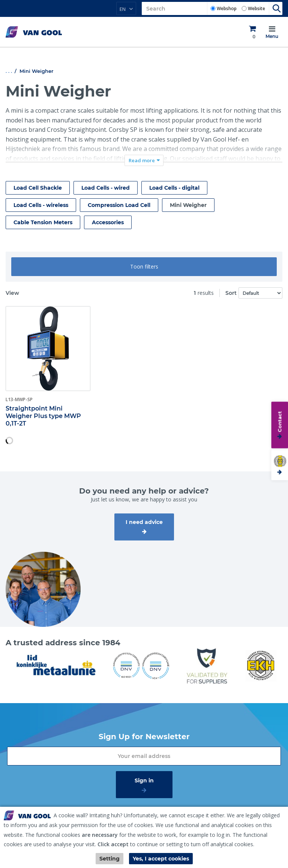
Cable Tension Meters (43, 222)
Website (256, 8)
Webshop (227, 8)
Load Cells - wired (106, 188)
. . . (9, 71)
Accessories (108, 222)
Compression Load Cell (119, 205)
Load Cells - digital (174, 188)
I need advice (144, 522)
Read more (142, 160)
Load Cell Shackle (38, 188)
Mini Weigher (188, 205)
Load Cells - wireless (41, 205)
